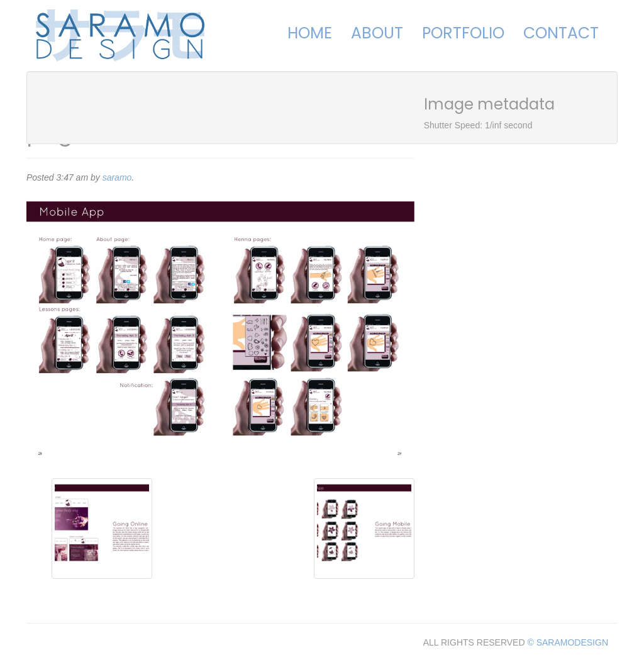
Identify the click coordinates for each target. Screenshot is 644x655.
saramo (117, 177)
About (377, 33)
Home (310, 33)
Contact (561, 33)
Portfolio (463, 33)
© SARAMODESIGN (568, 642)
